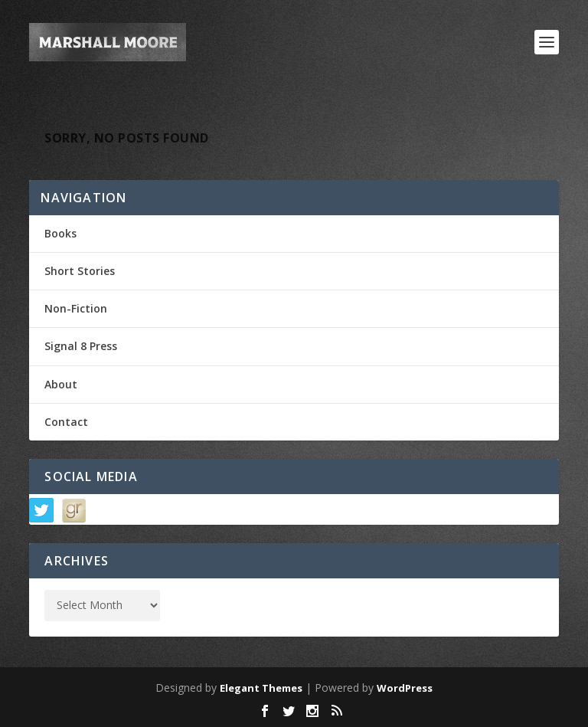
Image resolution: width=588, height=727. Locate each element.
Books (60, 233)
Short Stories (80, 271)
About (61, 384)
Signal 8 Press (81, 346)
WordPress (405, 688)
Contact (66, 422)
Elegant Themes (261, 688)
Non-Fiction (76, 308)
